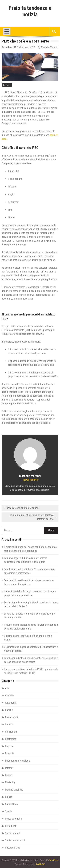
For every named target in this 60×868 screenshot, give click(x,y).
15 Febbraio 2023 (26, 47)
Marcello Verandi (50, 47)
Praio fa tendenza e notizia (30, 11)
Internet (7, 85)
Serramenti (11, 826)
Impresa (9, 746)
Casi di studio (12, 717)
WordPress (54, 860)
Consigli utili (12, 732)
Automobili (11, 703)
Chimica (9, 724)
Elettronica (11, 739)
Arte (7, 688)
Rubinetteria (12, 804)
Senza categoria (13, 819)
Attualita (10, 695)
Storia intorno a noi (15, 840)
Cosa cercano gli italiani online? (23, 508)
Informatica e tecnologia (18, 761)
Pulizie (9, 797)
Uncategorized (13, 848)
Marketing (10, 782)
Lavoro (9, 775)
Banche (9, 710)
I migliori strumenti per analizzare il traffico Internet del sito (31, 517)
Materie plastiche (14, 790)
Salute (8, 811)
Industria (10, 753)
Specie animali (13, 833)
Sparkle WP (40, 864)
